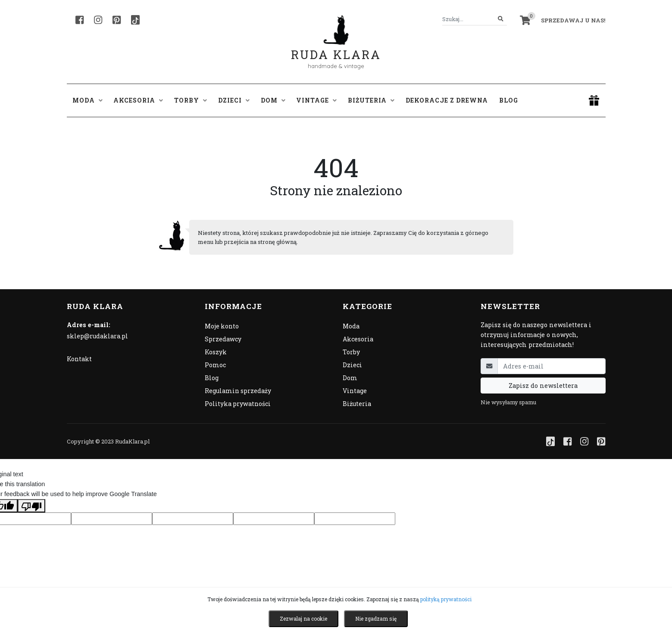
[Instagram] (98, 20)
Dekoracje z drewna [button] (447, 100)
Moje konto (222, 326)
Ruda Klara (336, 48)
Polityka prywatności (238, 404)
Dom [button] (273, 100)
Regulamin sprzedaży (238, 391)
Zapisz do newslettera (543, 386)
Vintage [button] (316, 100)
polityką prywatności (446, 599)
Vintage (355, 391)
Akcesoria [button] (138, 100)
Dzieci (352, 365)
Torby (351, 352)
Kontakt (79, 359)
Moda (351, 326)
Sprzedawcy (223, 339)
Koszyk (216, 352)
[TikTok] (135, 20)
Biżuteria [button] (371, 100)
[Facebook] (80, 20)
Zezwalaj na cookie (303, 618)
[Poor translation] (31, 506)
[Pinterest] (117, 20)
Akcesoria (358, 339)
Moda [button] (88, 100)
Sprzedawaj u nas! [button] (573, 20)
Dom (350, 378)
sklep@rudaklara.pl (97, 336)
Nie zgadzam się (376, 618)
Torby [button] (191, 100)
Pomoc (215, 365)
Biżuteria (357, 404)
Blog (509, 100)
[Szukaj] (501, 19)
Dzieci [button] (234, 100)
